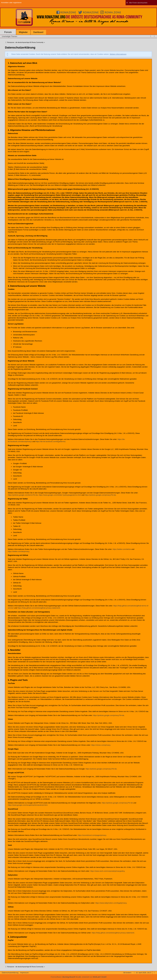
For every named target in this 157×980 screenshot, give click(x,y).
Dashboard (38, 32)
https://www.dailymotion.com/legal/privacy (111, 903)
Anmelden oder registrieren (11, 3)
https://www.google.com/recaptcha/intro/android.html (28, 805)
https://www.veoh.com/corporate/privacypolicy (107, 871)
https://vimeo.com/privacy (101, 745)
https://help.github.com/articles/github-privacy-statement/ (39, 608)
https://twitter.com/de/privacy (19, 551)
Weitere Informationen (118, 54)
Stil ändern (127, 973)
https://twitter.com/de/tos (122, 549)
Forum (8, 32)
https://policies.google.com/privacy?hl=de (100, 495)
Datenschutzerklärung (10, 973)
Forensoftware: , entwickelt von (78, 977)
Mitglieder (23, 32)
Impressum (24, 973)
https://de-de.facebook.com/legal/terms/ (51, 442)
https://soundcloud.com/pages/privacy (92, 835)
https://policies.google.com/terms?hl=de (23, 495)
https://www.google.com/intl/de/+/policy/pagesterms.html (60, 495)
